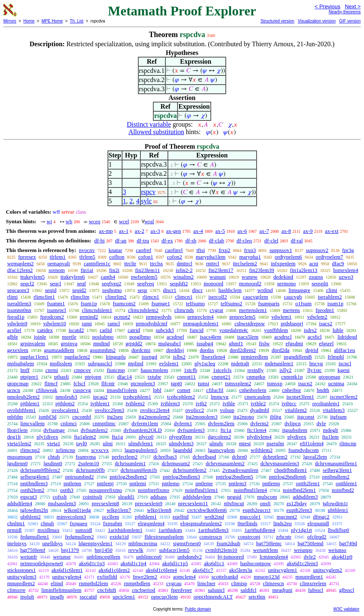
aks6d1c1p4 (133, 563)
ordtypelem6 (288, 257)
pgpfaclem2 (77, 357)
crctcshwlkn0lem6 (207, 510)
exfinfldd (107, 577)
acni (314, 263)
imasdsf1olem (122, 390)
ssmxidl (84, 530)
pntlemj (105, 483)
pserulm (275, 443)
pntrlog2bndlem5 (234, 477)
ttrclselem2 (245, 263)
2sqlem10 (89, 463)
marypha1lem (211, 257)
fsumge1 (161, 303)
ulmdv (216, 443)
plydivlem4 (259, 437)
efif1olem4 (312, 443)
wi (49, 221)
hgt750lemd (310, 543)
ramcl (114, 323)
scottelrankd (225, 577)
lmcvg (316, 363)
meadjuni (282, 590)
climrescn (273, 583)
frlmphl (336, 357)
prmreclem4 (201, 317)
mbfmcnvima (143, 543)
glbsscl (347, 590)
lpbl (157, 390)
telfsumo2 (232, 303)
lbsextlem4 (213, 357)
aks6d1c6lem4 (161, 570)
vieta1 (54, 443)
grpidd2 (134, 343)
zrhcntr (284, 537)
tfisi (201, 250)
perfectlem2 (125, 457)
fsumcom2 (124, 303)
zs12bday (297, 503)
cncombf (81, 417)
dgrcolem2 (219, 437)
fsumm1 (56, 303)
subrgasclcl (100, 363)
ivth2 (201, 403)
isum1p (335, 303)
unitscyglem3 (22, 577)
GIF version (350, 21)
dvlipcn (293, 423)
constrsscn (211, 537)
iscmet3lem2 (344, 397)
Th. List (77, 21)
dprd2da (280, 350)
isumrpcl (57, 310)
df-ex (167, 241)
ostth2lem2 (32, 490)
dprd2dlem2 (243, 350)
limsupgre (299, 290)
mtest (245, 443)
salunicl (216, 590)
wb (69, 221)
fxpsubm (113, 523)
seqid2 (79, 290)
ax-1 (124, 231)
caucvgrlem (256, 297)
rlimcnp (348, 443)
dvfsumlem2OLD (143, 430)
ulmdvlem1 (141, 443)
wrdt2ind (214, 517)
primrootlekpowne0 (42, 563)
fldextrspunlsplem (164, 537)
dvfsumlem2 (94, 430)
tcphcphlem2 (181, 397)
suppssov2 (317, 250)
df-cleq (244, 241)
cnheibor (291, 390)
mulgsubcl (170, 343)
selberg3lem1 (337, 470)
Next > (353, 6)
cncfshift (106, 590)
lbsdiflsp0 (338, 530)
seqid (51, 290)
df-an (121, 241)
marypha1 (250, 257)
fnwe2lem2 (145, 577)
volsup (227, 410)
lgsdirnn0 (17, 463)
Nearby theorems (345, 12)
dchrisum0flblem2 (40, 470)
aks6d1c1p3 (92, 563)
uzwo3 (346, 277)
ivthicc (289, 403)
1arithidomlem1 (125, 530)
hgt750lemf (33, 550)
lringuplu (116, 357)
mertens (291, 310)
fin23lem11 (148, 270)
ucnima (336, 383)
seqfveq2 (111, 283)
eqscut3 (29, 497)
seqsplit (320, 283)
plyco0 (146, 437)
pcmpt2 (122, 317)
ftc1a (226, 430)
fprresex (27, 257)
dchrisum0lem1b (138, 470)
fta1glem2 (85, 437)
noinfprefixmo (153, 490)
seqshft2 (179, 283)
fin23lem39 (262, 270)
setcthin (257, 597)
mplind (136, 363)
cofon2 (175, 257)
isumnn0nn (19, 310)
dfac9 (338, 263)
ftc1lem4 (257, 430)
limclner (206, 583)
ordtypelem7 (329, 257)
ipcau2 (100, 397)
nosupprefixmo (106, 490)
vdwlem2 (317, 317)
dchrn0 (239, 457)
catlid (106, 330)
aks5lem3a (241, 570)
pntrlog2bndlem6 (288, 477)
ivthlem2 (135, 403)
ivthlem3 (170, 403)
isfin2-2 (184, 270)
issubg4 (205, 343)
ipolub (27, 597)
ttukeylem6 (73, 277)
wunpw (249, 277)
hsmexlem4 (346, 270)
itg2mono (244, 417)
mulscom (267, 497)
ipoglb (57, 597)
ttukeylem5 (33, 277)
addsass (159, 497)
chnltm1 (16, 523)
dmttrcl (184, 263)
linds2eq (282, 523)
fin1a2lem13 (304, 270)
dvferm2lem (221, 423)
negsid (234, 497)
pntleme (204, 483)
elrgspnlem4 (151, 523)
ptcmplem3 (143, 383)
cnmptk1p (292, 377)
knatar (115, 250)
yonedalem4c (234, 330)
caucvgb (293, 297)
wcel (124, 221)
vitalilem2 (296, 410)
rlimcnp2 (30, 450)
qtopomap (329, 377)
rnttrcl (213, 263)
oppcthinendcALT (213, 597)
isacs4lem (211, 337)
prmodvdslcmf (152, 323)
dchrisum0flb (90, 470)
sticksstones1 (21, 570)
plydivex (297, 437)
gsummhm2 (103, 350)
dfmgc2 (321, 517)
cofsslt (60, 497)
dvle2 (310, 557)
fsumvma (86, 457)
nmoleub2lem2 (23, 397)
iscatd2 (76, 330)
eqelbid (181, 517)
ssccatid (88, 597)
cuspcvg (82, 390)
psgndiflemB (298, 357)
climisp (239, 583)
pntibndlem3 (34, 483)
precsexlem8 (105, 503)
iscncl (345, 363)
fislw (264, 343)
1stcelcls (222, 370)
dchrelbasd (204, 457)
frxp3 (250, 250)
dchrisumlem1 (130, 463)
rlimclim (80, 297)
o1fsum (303, 303)
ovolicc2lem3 (110, 410)
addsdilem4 (20, 503)
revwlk (136, 550)
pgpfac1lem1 (35, 357)
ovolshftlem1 (21, 410)
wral (149, 221)
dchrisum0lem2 (190, 470)
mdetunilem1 (279, 363)
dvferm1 (183, 423)
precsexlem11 (193, 503)
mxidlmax (49, 530)
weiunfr (29, 557)
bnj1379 (70, 550)
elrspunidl (318, 523)
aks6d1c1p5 (175, 563)
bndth (323, 390)
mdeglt (331, 430)
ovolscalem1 (65, 410)
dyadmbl (260, 410)
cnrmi (52, 370)
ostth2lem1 (308, 483)
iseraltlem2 (330, 297)
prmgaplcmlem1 (201, 323)
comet (184, 390)
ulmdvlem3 (181, 443)
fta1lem (330, 437)
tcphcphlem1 (137, 397)
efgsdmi (294, 343)
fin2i (114, 270)
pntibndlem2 (336, 477)
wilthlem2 (262, 450)
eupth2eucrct (257, 510)
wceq (94, 221)
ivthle (229, 403)
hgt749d (348, 543)
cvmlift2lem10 (221, 550)
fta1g (117, 437)
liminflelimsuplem (61, 590)
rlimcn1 (151, 297)
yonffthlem (276, 330)
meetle (69, 337)
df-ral (297, 241)
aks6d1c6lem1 (67, 570)
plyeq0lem (181, 437)
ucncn (14, 390)
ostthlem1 (346, 483)
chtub (54, 457)
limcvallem (32, 423)
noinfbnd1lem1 (201, 490)
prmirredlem (255, 357)
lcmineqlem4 (274, 557)
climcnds (184, 310)
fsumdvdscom (303, 450)
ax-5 (220, 231)
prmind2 (89, 317)
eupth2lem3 (299, 510)
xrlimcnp (66, 450)
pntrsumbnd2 (80, 477)
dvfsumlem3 (191, 430)
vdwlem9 (17, 323)
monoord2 (250, 283)
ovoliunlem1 (326, 403)
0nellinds (247, 523)
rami (87, 323)
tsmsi (203, 383)
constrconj (249, 537)
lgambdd (183, 450)
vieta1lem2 (19, 443)
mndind (102, 343)
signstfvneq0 (187, 543)
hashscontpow (256, 563)
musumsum (20, 457)
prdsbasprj (292, 323)
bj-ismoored (231, 557)
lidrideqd (347, 337)
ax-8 (286, 231)
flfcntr (108, 383)
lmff (25, 370)
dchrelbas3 (165, 457)
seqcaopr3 (18, 290)
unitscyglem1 (283, 570)
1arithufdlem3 (213, 530)
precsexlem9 (149, 503)
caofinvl (174, 250)
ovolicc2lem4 (155, 410)
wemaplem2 (20, 263)
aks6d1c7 (203, 570)
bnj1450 (103, 550)
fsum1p (89, 303)
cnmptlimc (104, 423)
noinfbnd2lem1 (299, 490)
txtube (155, 377)
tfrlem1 (57, 257)
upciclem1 (124, 597)
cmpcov (82, 370)
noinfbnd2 (343, 490)
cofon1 (146, 257)
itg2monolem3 (202, 417)
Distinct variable (149, 124)
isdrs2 (310, 330)
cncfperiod (144, 590)
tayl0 (82, 443)
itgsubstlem (295, 430)
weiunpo (303, 550)
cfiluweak (46, 390)
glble (12, 337)
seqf (82, 283)
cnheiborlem (253, 390)
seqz (142, 290)
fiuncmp (116, 370)
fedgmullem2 (79, 537)
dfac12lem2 (20, 270)
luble (338, 330)
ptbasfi (61, 377)
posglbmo (140, 337)
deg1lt (14, 437)
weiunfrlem (266, 550)
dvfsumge (54, 430)
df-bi (99, 241)
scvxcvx (100, 450)
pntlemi (138, 483)
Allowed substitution (156, 132)
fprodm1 (325, 310)
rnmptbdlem (137, 583)
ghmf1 (236, 343)
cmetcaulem (258, 397)
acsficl (314, 337)
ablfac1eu (345, 350)
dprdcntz (141, 350)
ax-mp (106, 231)
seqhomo (112, 290)
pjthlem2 (65, 403)
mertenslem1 (253, 310)
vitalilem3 (334, 410)
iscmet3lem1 (300, 397)
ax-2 (139, 231)
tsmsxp (275, 383)
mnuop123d (267, 577)
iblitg (275, 417)
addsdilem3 (305, 497)
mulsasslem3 (62, 503)
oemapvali (59, 263)
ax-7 (264, 231)
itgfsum (339, 417)
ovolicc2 (195, 410)
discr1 (170, 290)
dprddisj (175, 350)
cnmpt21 (221, 377)
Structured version (277, 21)
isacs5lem (248, 337)
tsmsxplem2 (238, 383)
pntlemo (171, 483)
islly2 (285, 370)
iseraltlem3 (19, 303)
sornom (57, 270)
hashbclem (230, 290)
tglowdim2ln (34, 510)
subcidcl (165, 330)
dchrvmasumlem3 (280, 463)
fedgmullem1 (35, 537)
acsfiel (14, 330)
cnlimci (69, 423)
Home (29, 21)
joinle (40, 337)
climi (332, 290)
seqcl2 (27, 283)
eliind (57, 583)
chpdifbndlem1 (290, 470)
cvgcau (174, 583)
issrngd (150, 357)
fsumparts (269, 303)
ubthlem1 (338, 510)
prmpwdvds (159, 317)
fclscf (79, 383)
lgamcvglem (221, 450)
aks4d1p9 (342, 557)
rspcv (148, 192)
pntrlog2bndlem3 (182, 477)
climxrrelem (313, 583)
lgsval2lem (315, 457)
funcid (196, 330)
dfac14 (124, 377)
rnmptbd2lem (93, 583)
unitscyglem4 (67, 577)
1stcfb (190, 370)
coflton (117, 257)
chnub (47, 523)
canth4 (108, 277)
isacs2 (326, 323)
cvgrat (216, 310)
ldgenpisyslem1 (96, 543)
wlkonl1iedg (77, 510)
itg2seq (115, 417)
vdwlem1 (282, 317)
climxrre (16, 590)
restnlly (256, 370)
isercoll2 (218, 297)
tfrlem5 (87, 257)
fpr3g (348, 250)
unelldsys (52, 543)
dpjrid (312, 350)
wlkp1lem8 (159, 510)
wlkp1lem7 (119, 510)
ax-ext (332, 231)
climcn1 (184, 297)
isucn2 (305, 383)
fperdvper (181, 590)
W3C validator (346, 609)
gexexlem (18, 350)
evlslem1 (169, 363)
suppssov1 (281, 250)
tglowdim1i (335, 503)
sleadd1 (126, 497)
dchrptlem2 (275, 457)
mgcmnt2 (287, 517)
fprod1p (16, 317)
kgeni (344, 370)
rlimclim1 (44, 297)
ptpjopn (93, 377)
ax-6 (242, 231)
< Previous (327, 6)
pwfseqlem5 (144, 277)
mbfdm (15, 417)
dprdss (207, 350)
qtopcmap (18, 383)
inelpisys (17, 543)
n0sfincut (234, 503)
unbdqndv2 (190, 557)
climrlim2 (116, 297)
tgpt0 (176, 383)
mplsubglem (20, 363)
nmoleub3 (66, 397)
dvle (321, 423)
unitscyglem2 (328, 570)
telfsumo (195, 303)
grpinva (69, 343)
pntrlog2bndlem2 (128, 477)
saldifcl (248, 590)
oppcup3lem (165, 597)
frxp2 (224, 250)
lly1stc (315, 370)
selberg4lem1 (35, 477)
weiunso (337, 550)
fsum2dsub (228, 543)
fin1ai (87, 270)
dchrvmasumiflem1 (336, 463)
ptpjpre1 (29, 377)
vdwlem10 (55, 323)
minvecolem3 (71, 517)
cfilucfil (215, 390)
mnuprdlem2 (21, 583)
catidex (45, 330)
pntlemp (271, 483)
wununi (218, 277)
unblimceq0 (149, 557)
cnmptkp (256, 377)
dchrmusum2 (176, 463)
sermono (286, 283)
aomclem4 (184, 577)
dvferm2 (259, 423)
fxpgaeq (79, 523)
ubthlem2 (31, 517)
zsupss (316, 277)
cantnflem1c (97, 263)
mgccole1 (251, 517)
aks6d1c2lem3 (302, 563)
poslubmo (103, 337)
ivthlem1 (100, 403)
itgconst (305, 417)
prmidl (14, 530)
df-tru (143, 241)
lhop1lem (17, 430)
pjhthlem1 (146, 517)
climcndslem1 (97, 310)
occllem (111, 517)
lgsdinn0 (53, 463)
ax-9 (308, 231)
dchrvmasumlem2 (225, 463)
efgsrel (326, 343)
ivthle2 (258, 403)
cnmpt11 (186, 377)
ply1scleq (205, 363)
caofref (143, 250)
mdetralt (240, 363)
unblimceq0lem (103, 557)
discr (197, 290)
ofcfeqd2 (317, 537)
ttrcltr (130, 263)
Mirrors (10, 21)
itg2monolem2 (154, 417)
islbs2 (179, 357)
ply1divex (47, 437)
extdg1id (119, 537)
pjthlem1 (30, 403)
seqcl (56, 283)
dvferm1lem (145, 423)
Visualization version (317, 21)
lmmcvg (220, 397)
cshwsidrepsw (250, 323)
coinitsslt (92, 497)
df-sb (191, 241)
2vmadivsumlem (241, 470)
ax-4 (198, 231)
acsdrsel (175, 337)
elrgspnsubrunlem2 (201, 523)
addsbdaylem (197, 497)
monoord (213, 283)
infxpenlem (283, 263)
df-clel (272, 241)
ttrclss (156, 263)
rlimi (12, 297)
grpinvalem (33, 343)
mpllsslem (61, 363)
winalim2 (183, 277)
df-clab (216, 241)
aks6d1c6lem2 (114, 570)
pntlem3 (238, 483)
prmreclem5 (243, 317)
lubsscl (316, 590)
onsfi (265, 503)
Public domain (198, 609)
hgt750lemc (269, 543)
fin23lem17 (221, 270)
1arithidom (170, 530)
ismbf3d (48, 417)
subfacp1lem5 (174, 550)
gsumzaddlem (59, 350)
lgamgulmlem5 (141, 450)
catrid (134, 330)
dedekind (283, 277)
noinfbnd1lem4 (251, 490)
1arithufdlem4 (260, 530)
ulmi (108, 443)
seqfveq (145, 283)
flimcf (51, 383)
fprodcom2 (52, 317)
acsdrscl (283, 337)
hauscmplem (155, 370)
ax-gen (173, 231)
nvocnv (87, 250)
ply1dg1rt (302, 530)
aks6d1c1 (214, 563)
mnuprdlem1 (309, 577)
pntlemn (72, 483)
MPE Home (52, 21)
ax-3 (155, 231)
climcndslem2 (143, 310)
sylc (147, 201)
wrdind (265, 290)
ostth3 (67, 490)
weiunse (62, 557)
